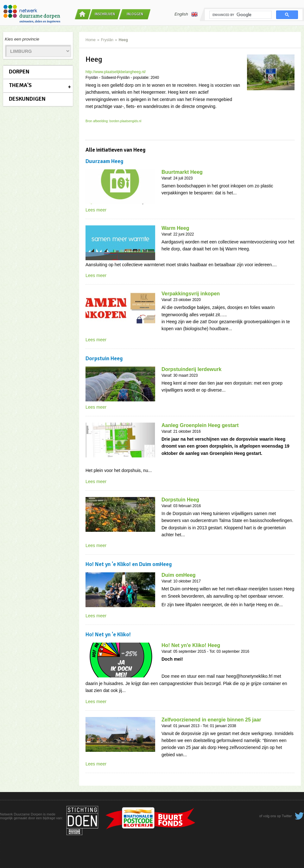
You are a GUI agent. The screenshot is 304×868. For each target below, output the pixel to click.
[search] (240, 15)
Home (91, 40)
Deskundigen (27, 99)
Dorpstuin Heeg (180, 500)
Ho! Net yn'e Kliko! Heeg (191, 645)
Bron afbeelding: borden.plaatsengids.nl (113, 121)
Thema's (20, 85)
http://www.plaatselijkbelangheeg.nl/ (116, 72)
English (186, 14)
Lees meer (96, 210)
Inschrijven (105, 14)
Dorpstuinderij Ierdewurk (191, 369)
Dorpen (19, 72)
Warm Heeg (175, 228)
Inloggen (135, 14)
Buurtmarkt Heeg (182, 172)
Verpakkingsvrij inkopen (191, 294)
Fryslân (107, 40)
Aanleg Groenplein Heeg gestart (200, 425)
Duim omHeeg (179, 575)
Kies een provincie (22, 39)
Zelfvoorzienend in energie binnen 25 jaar (211, 720)
